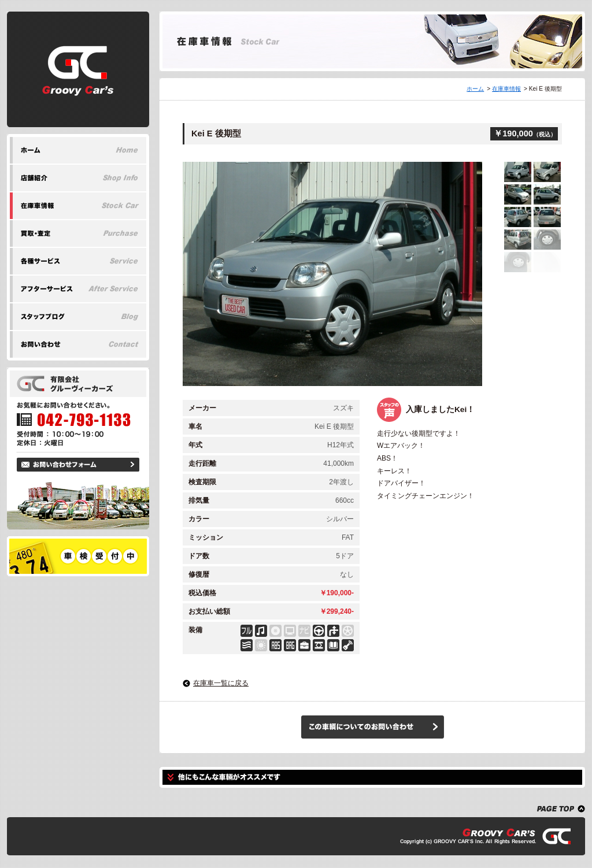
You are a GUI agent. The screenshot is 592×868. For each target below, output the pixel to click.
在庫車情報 (506, 89)
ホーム (475, 89)
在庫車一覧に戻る (221, 683)
